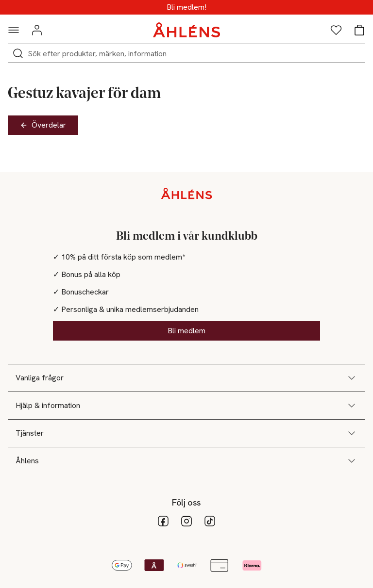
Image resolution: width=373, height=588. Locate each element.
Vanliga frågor (186, 378)
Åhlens (186, 461)
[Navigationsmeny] (14, 30)
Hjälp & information (186, 406)
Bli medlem (186, 331)
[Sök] (18, 53)
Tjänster (186, 433)
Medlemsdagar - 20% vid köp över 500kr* (187, 7)
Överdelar (43, 125)
